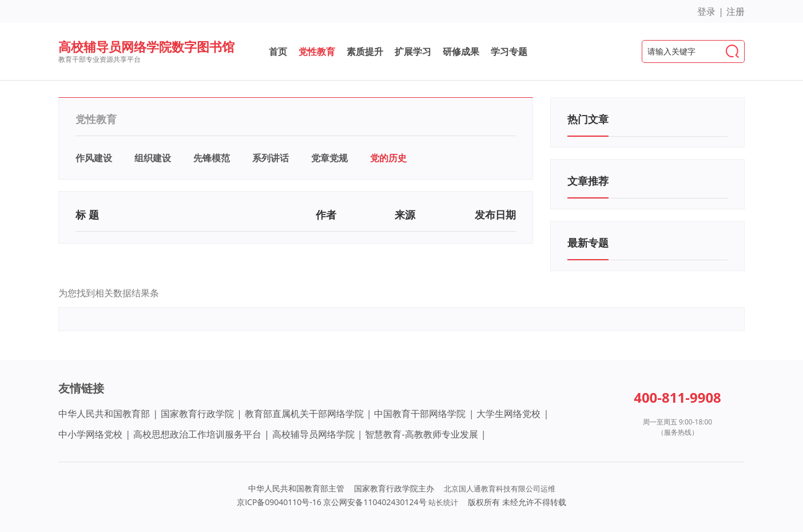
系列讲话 (271, 158)
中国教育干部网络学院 (420, 414)
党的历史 (388, 158)
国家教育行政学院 (197, 414)
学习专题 (509, 51)
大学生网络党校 (508, 414)
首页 (278, 51)
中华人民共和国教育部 (104, 414)
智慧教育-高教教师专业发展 (421, 434)
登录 (706, 11)
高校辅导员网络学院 (313, 434)
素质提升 (365, 51)
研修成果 (461, 51)
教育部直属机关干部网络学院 (304, 414)
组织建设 (153, 158)
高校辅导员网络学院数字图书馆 (146, 46)
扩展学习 (413, 51)
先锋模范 (212, 158)
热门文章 (588, 119)
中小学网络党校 (90, 434)
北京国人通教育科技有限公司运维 (500, 489)
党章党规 (329, 158)
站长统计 (443, 502)
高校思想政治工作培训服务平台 (197, 434)
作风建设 (94, 158)
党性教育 (317, 51)
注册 (736, 11)
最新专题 (588, 243)
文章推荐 (588, 181)
